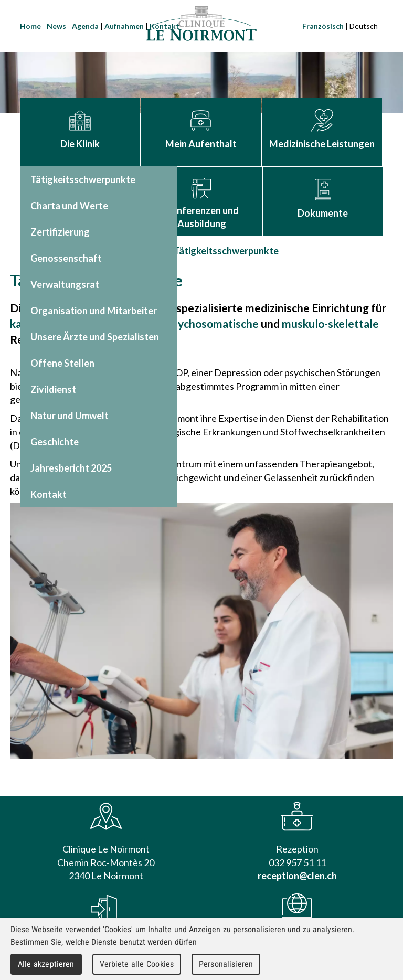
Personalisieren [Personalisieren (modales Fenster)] (226, 964)
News (56, 26)
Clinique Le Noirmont (201, 26)
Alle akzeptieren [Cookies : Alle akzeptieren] (46, 964)
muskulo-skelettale (330, 323)
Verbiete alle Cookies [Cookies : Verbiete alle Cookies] (137, 964)
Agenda (85, 26)
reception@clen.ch (297, 876)
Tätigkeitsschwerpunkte (226, 251)
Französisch (323, 26)
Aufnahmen (124, 26)
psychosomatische (213, 323)
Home (30, 26)
